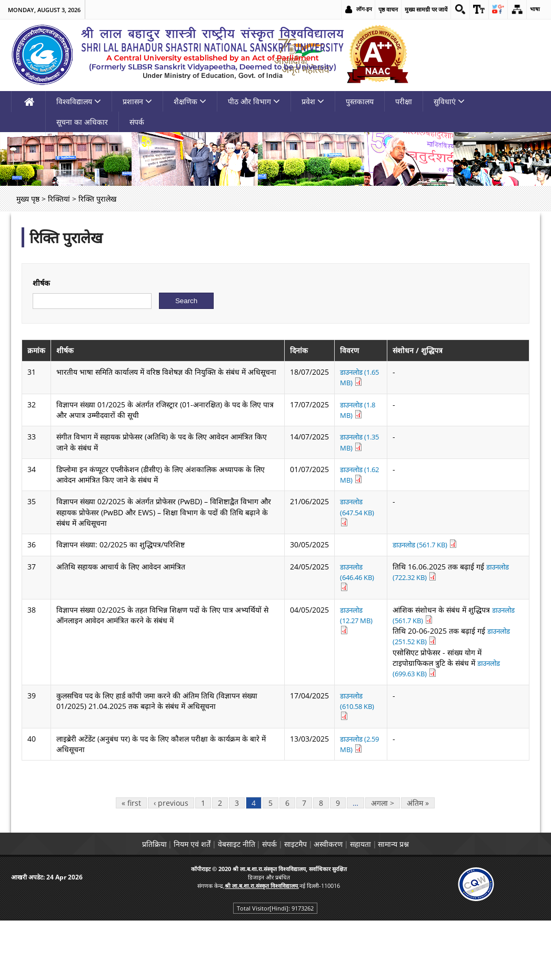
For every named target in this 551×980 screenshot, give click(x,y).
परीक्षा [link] (404, 162)
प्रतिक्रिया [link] (120, 894)
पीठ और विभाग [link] (254, 162)
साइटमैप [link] (300, 894)
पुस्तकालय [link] (360, 162)
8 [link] (321, 853)
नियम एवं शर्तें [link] (168, 894)
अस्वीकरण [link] (343, 894)
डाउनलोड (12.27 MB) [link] (353, 680)
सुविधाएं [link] (449, 162)
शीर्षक (41, 343)
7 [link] (304, 853)
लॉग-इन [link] (357, 9)
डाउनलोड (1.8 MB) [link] (354, 470)
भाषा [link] (535, 9)
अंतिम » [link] (418, 853)
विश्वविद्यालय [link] (79, 162)
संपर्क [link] (137, 182)
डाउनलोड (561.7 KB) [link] (428, 605)
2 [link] (220, 853)
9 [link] (338, 853)
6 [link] (287, 853)
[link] (454, 9)
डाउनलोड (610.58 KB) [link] (354, 755)
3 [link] (237, 853)
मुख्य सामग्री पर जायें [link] (419, 9)
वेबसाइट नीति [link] (222, 894)
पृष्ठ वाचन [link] (381, 9)
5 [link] (271, 853)
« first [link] (131, 853)
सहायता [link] (385, 894)
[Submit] (186, 361)
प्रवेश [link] (313, 162)
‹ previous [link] (171, 853)
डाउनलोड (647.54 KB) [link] (354, 572)
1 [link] (203, 853)
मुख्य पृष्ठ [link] (28, 259)
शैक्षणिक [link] (190, 162)
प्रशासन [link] (137, 162)
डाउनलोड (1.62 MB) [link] (357, 535)
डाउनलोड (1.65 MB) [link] (357, 438)
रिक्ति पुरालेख (66, 298)
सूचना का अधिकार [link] (82, 182)
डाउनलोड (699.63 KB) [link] (472, 723)
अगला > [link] (383, 853)
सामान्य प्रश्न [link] (428, 894)
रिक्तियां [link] (59, 259)
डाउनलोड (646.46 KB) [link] (354, 637)
